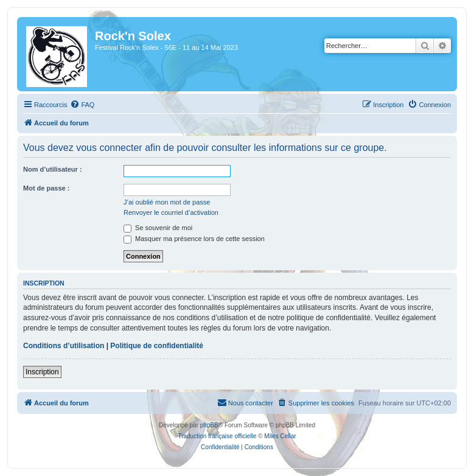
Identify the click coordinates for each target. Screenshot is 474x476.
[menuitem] (82, 105)
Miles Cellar (280, 436)
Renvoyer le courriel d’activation (171, 212)
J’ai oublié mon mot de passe (167, 202)
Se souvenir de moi (158, 228)
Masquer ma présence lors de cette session (194, 239)
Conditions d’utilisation (64, 346)
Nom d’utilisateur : (53, 169)
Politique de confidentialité (157, 346)
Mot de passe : (46, 188)
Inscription (42, 372)
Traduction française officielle (217, 436)
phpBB (209, 425)
